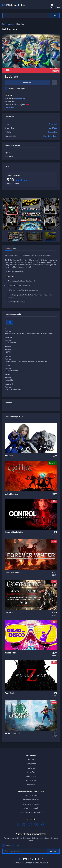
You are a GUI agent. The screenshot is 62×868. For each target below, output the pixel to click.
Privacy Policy (31, 776)
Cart (52, 7)
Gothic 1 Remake (11, 494)
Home (4, 24)
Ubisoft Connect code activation (31, 812)
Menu (58, 7)
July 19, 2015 (53, 128)
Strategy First (53, 132)
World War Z (9, 693)
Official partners (31, 764)
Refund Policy (31, 781)
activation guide (19, 99)
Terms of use (31, 772)
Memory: (8, 347)
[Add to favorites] (55, 83)
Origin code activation (31, 796)
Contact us (31, 785)
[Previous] (5, 236)
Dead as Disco (10, 653)
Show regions (9, 107)
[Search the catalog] (26, 16)
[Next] (57, 236)
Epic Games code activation (31, 804)
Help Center (31, 768)
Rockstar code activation (31, 808)
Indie (56, 124)
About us (31, 760)
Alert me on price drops (17, 89)
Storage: (8, 365)
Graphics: (8, 356)
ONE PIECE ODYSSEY (12, 733)
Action (10, 24)
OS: (6, 328)
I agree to (12, 845)
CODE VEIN (9, 612)
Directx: (7, 375)
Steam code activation (31, 800)
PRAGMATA (9, 456)
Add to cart (27, 83)
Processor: (9, 338)
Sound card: (9, 384)
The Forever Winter (12, 572)
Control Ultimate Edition (14, 532)
